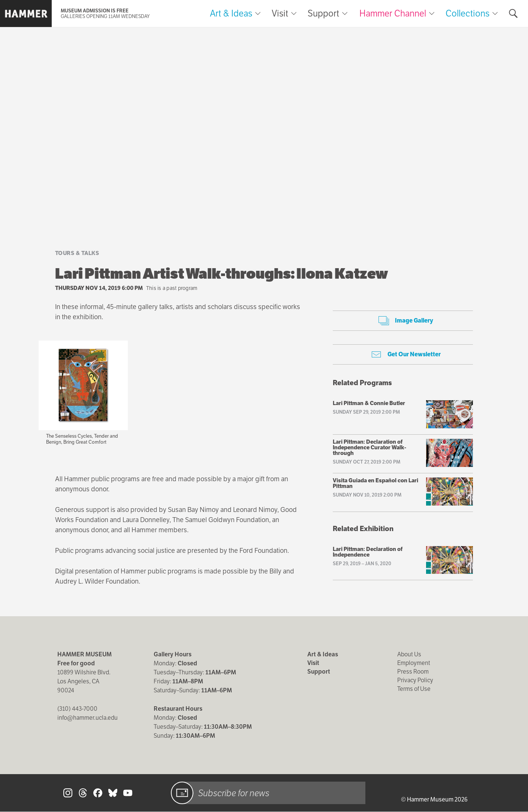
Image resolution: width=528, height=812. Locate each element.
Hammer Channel (393, 13)
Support (323, 14)
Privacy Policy (415, 680)
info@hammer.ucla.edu (88, 718)
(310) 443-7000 (77, 709)
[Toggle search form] (513, 14)
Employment (414, 663)
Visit (280, 14)
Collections (467, 13)
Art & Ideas (231, 14)
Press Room (413, 672)
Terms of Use (414, 689)
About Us (409, 654)
